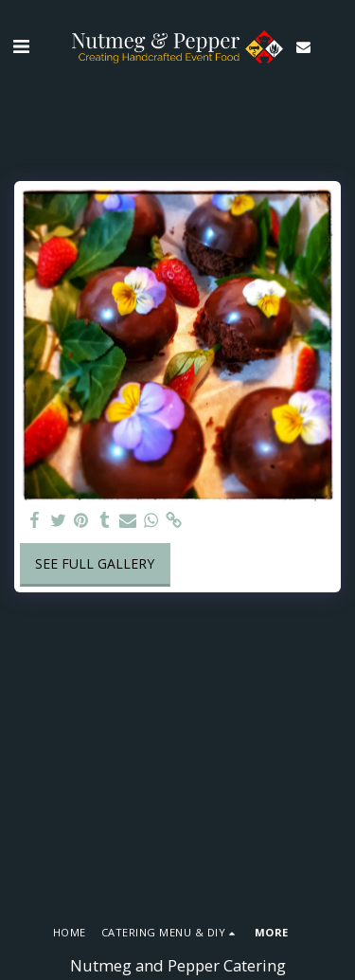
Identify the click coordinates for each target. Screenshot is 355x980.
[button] (21, 46)
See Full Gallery (95, 563)
